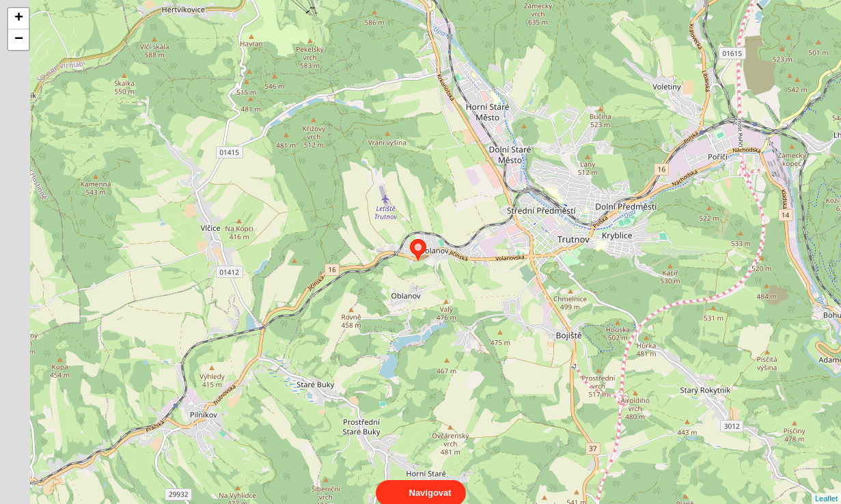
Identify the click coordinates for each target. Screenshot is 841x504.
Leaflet (826, 486)
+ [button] (19, 18)
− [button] (19, 40)
